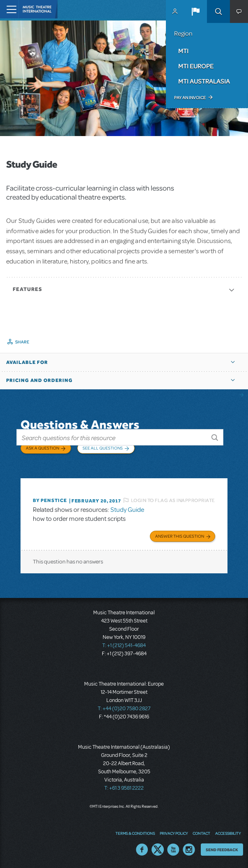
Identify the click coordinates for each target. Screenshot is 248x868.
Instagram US (189, 850)
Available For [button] (27, 362)
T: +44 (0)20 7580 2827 (124, 709)
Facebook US (142, 850)
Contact (201, 833)
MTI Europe (196, 66)
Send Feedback (222, 850)
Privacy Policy (174, 833)
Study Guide (127, 510)
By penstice (50, 500)
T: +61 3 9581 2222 (124, 788)
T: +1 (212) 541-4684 (124, 645)
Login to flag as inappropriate (173, 500)
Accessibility (228, 833)
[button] (195, 11)
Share (22, 342)
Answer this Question (180, 536)
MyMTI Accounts (175, 11)
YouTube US (173, 850)
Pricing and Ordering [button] (39, 380)
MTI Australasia (204, 81)
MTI (183, 51)
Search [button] (218, 11)
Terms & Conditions (135, 833)
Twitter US (158, 850)
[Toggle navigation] (9, 9)
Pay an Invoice (190, 98)
